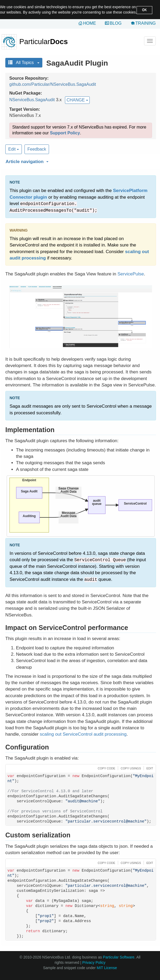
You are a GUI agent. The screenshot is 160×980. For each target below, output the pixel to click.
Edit (14, 149)
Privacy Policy (94, 962)
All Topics (24, 63)
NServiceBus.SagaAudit (32, 100)
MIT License (107, 968)
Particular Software (119, 957)
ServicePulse (131, 274)
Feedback (37, 149)
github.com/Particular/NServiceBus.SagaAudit (53, 84)
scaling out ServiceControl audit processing (83, 734)
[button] (80, 161)
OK (144, 10)
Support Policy (65, 133)
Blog (116, 23)
